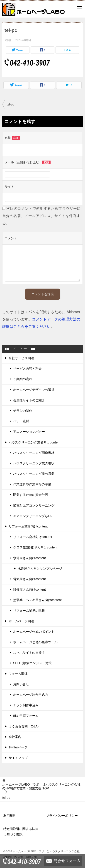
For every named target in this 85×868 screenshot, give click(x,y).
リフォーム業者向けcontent (28, 526)
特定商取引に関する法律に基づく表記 (21, 832)
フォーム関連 (18, 674)
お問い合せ (21, 684)
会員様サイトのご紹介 (29, 400)
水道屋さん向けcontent (29, 558)
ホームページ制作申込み (31, 695)
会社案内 (15, 737)
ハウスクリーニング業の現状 (34, 463)
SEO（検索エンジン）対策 (32, 663)
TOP (41, 786)
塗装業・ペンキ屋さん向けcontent (37, 600)
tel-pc (10, 105)
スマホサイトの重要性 (29, 653)
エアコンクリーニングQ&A (32, 516)
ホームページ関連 (21, 621)
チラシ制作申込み (26, 705)
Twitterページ (18, 747)
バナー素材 (21, 421)
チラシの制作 (23, 411)
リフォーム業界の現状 (29, 611)
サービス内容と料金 (27, 369)
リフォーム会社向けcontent (33, 537)
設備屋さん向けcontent (29, 589)
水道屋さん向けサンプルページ (40, 568)
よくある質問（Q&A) (24, 726)
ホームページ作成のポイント (34, 632)
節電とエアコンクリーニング (34, 505)
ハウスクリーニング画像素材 (34, 453)
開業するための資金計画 (31, 495)
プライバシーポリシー (62, 816)
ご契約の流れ (23, 379)
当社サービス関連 (21, 358)
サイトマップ (18, 758)
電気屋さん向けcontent (29, 579)
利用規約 (10, 816)
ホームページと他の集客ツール (35, 642)
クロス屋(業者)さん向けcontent (35, 547)
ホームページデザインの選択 (34, 390)
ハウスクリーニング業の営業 (34, 474)
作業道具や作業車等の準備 (32, 484)
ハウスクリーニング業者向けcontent (34, 442)
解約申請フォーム (26, 716)
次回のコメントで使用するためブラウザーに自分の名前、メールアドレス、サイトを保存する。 (41, 216)
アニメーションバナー (29, 432)
